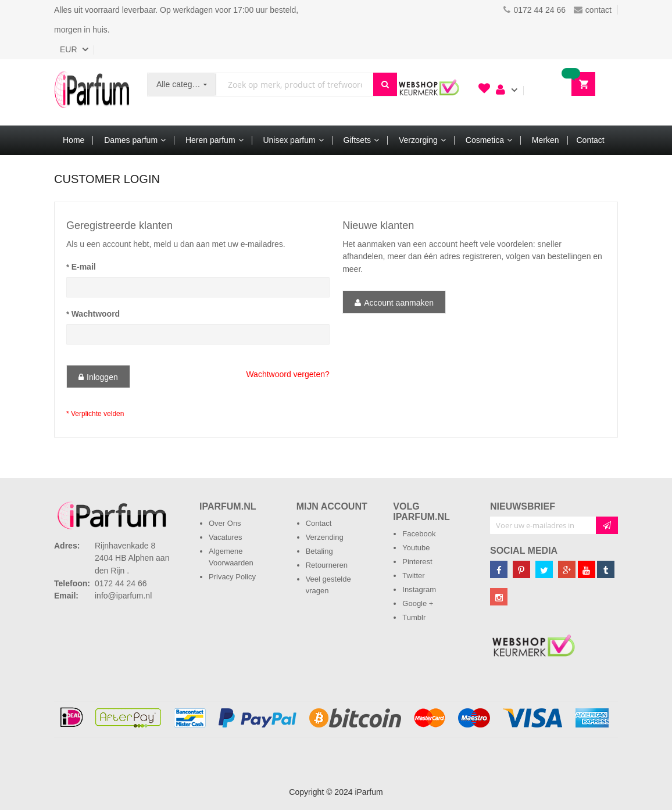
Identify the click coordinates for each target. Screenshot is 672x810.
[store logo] (92, 92)
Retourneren (327, 565)
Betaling (319, 551)
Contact (319, 523)
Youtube (416, 548)
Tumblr (414, 617)
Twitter (413, 576)
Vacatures (226, 537)
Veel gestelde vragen (328, 585)
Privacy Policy (232, 577)
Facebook (419, 534)
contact (593, 10)
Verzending (325, 537)
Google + (418, 603)
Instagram (419, 589)
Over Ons (225, 523)
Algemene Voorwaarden (231, 557)
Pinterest (417, 562)
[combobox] (295, 85)
